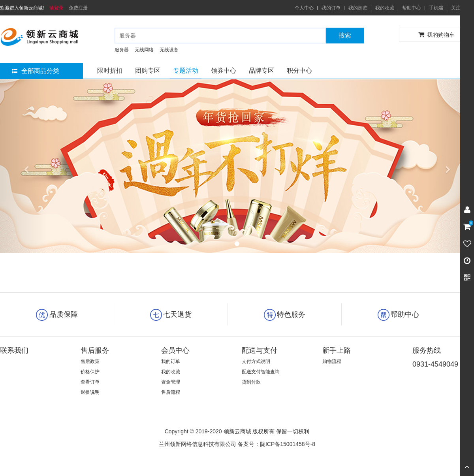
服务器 (122, 50)
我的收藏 (385, 8)
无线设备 (169, 50)
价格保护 (90, 372)
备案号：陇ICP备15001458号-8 (276, 444)
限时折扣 (110, 71)
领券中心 (224, 71)
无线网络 (144, 50)
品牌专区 (261, 71)
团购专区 (148, 71)
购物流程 (332, 361)
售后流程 (171, 392)
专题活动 (186, 71)
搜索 (345, 35)
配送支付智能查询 (261, 372)
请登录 (56, 8)
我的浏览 (358, 8)
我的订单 (331, 8)
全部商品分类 (36, 71)
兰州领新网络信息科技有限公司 (197, 444)
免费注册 (78, 8)
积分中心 (299, 71)
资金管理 (171, 382)
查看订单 (90, 382)
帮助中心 (412, 8)
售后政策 (90, 361)
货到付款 (251, 382)
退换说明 (90, 392)
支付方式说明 (256, 361)
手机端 (436, 8)
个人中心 (304, 8)
